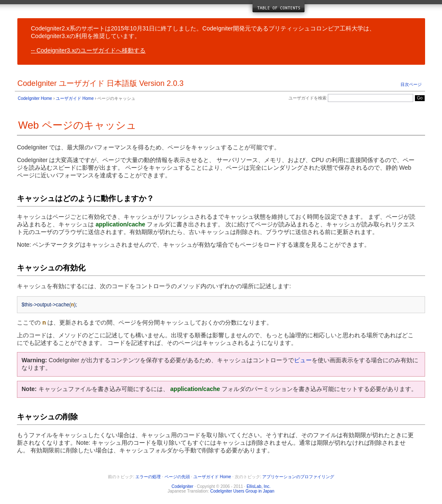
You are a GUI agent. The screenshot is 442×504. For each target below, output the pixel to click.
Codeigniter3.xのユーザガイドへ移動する (91, 50)
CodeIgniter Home (35, 98)
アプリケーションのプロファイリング (298, 477)
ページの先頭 (177, 477)
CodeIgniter (182, 486)
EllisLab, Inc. (259, 486)
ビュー (303, 360)
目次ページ (411, 84)
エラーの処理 (148, 477)
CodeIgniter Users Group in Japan (242, 491)
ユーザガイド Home (75, 98)
